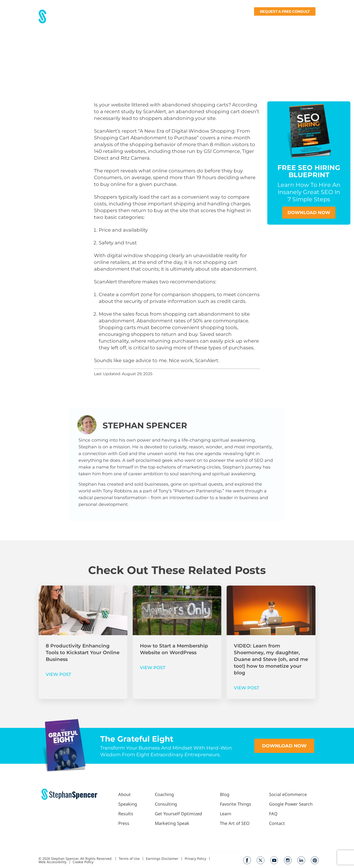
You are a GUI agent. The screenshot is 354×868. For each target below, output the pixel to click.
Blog (226, 21)
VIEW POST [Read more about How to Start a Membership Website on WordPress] (153, 668)
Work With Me (177, 21)
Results (136, 21)
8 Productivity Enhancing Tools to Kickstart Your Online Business (83, 653)
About (118, 21)
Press (152, 21)
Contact (308, 21)
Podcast (208, 21)
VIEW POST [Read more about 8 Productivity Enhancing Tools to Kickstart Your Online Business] (59, 674)
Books (288, 21)
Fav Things (245, 21)
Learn (268, 21)
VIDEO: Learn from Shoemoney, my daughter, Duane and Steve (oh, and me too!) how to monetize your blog (271, 659)
